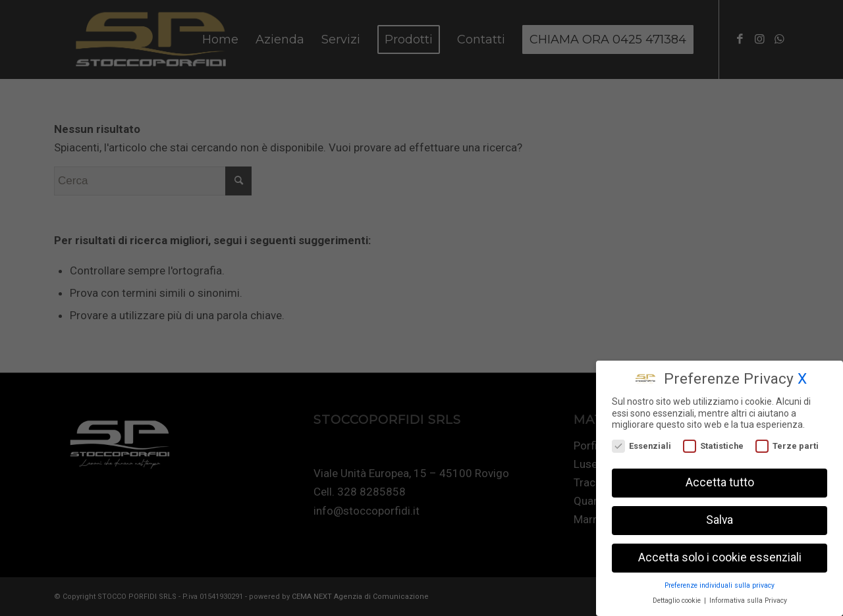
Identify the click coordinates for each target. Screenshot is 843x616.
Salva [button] (720, 517)
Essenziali (641, 443)
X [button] (802, 376)
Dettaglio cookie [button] (678, 598)
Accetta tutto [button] (720, 480)
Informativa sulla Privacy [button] (748, 598)
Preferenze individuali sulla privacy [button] (720, 583)
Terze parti (787, 443)
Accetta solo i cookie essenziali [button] (720, 555)
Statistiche (713, 443)
